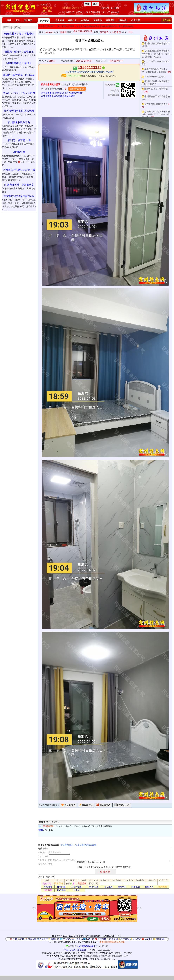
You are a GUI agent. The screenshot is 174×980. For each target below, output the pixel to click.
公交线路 (108, 887)
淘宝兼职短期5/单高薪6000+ (19, 196)
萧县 (45, 8)
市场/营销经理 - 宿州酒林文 (19, 185)
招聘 (9, 20)
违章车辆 (48, 890)
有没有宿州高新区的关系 (156, 104)
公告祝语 (136, 20)
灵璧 (50, 8)
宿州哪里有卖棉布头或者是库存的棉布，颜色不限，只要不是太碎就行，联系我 (156, 54)
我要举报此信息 (77, 89)
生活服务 (85, 20)
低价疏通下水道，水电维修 (19, 34)
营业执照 (128, 953)
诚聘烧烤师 (19, 152)
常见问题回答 (70, 950)
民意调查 (82, 884)
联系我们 (82, 950)
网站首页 (94, 884)
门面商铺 (79, 939)
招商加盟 (125, 939)
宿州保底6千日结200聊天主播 (19, 170)
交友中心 (47, 884)
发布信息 (167, 20)
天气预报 (48, 887)
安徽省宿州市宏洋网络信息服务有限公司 (61, 953)
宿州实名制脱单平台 (19, 122)
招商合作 (123, 20)
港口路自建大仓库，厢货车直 (19, 75)
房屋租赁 (44, 939)
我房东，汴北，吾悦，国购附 (19, 93)
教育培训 (110, 20)
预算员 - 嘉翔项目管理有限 (19, 52)
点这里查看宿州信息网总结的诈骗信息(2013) (62, 93)
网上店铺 (59, 884)
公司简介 (118, 953)
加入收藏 (115, 8)
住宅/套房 (116, 32)
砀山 (45, 11)
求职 (17, 20)
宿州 (70, 884)
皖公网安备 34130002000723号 (115, 956)
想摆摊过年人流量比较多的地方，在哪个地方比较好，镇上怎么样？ (156, 114)
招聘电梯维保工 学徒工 (19, 63)
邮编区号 (149, 887)
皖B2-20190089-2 (92, 956)
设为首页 (105, 8)
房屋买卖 (32, 939)
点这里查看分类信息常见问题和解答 (58, 96)
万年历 (76, 890)
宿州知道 (160, 939)
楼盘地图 (61, 887)
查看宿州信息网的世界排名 (112, 942)
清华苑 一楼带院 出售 (19, 140)
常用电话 (136, 887)
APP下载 (104, 946)
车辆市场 (98, 20)
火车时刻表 (76, 887)
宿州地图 (122, 887)
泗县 (50, 11)
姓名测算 (61, 890)
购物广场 (72, 20)
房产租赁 (44, 21)
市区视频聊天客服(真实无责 (19, 111)
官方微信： (82, 946)
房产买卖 (28, 20)
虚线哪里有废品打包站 (155, 77)
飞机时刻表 (93, 887)
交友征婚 (60, 20)
